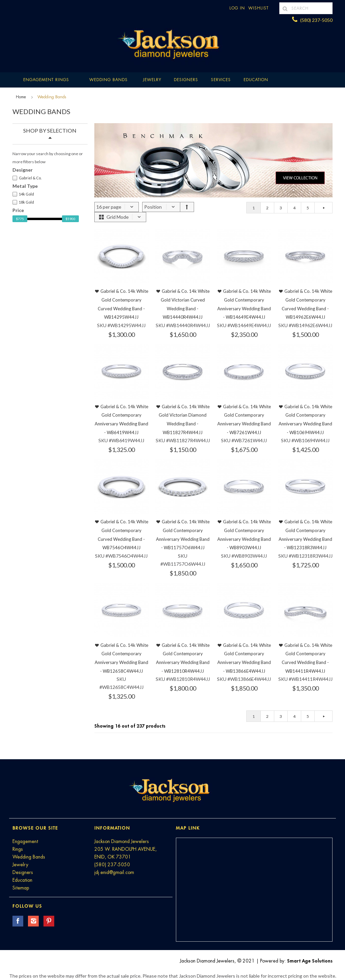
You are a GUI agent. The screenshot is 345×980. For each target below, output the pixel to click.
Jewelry (152, 80)
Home (21, 97)
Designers (186, 80)
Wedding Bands (108, 80)
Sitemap (21, 888)
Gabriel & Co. (27, 178)
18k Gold (23, 202)
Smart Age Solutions (310, 961)
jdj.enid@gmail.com (114, 872)
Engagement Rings (46, 80)
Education (22, 880)
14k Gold (23, 194)
